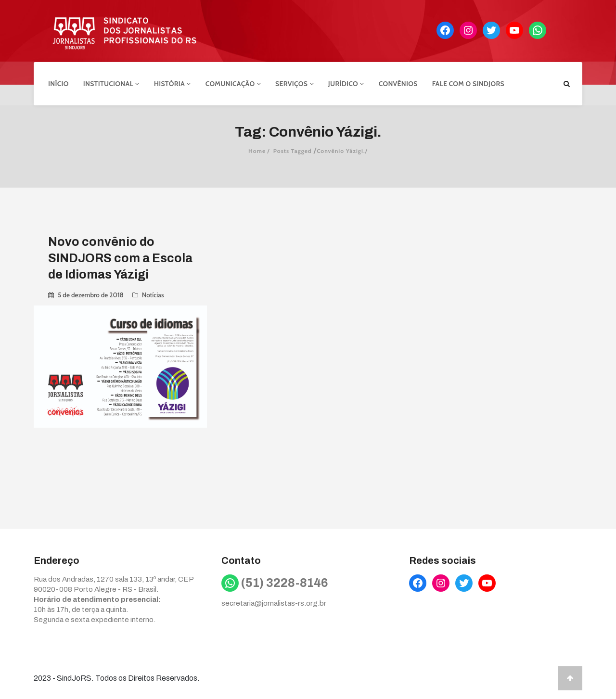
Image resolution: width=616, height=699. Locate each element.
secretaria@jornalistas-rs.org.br (274, 602)
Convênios (398, 83)
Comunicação (233, 83)
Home (257, 150)
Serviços (295, 83)
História (173, 83)
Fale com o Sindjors (468, 83)
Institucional (111, 83)
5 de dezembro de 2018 (91, 294)
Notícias (153, 294)
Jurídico (346, 83)
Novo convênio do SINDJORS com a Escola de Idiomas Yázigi (120, 258)
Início (58, 83)
